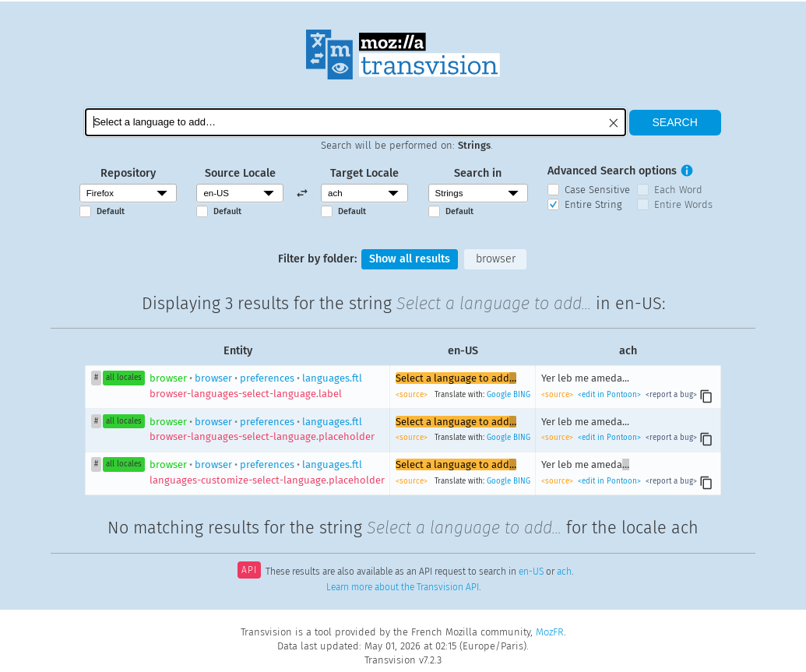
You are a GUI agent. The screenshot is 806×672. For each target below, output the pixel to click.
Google (499, 395)
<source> (413, 395)
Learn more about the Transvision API (403, 587)
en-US (531, 572)
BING (522, 395)
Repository (128, 173)
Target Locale (364, 173)
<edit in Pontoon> (609, 395)
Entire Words (683, 204)
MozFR (550, 632)
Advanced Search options (612, 171)
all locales (124, 378)
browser (496, 259)
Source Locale (240, 173)
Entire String (593, 204)
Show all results (410, 259)
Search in (478, 173)
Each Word (678, 190)
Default (111, 211)
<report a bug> (670, 395)
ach (564, 572)
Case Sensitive (597, 190)
